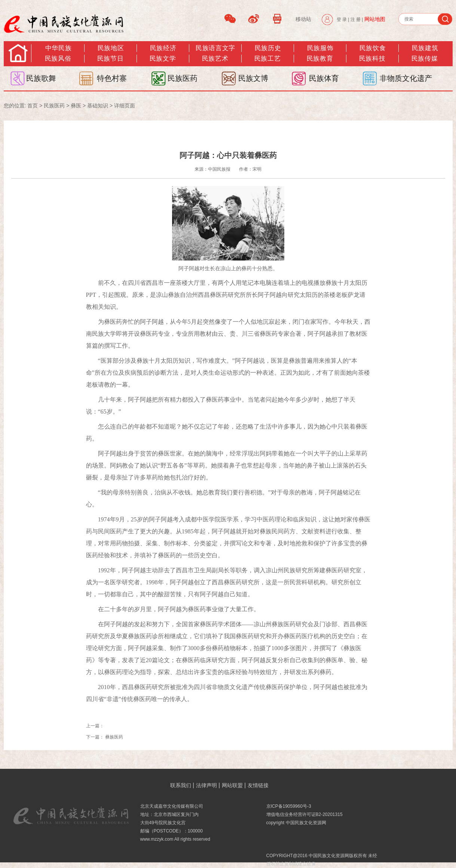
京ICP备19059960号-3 (289, 806)
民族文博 (253, 78)
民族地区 (111, 48)
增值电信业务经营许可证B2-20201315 (304, 814)
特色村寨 (112, 78)
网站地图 (375, 19)
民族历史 (268, 48)
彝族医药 (114, 737)
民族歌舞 (41, 78)
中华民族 (58, 48)
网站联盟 (232, 785)
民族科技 (372, 59)
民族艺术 (215, 59)
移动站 (303, 19)
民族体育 (324, 78)
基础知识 (98, 106)
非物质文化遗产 (406, 78)
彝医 (76, 106)
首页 (33, 106)
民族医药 (183, 78)
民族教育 (320, 59)
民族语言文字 (215, 48)
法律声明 (206, 785)
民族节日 (110, 59)
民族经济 (163, 48)
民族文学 (163, 59)
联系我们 (181, 785)
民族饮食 (373, 48)
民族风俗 (58, 59)
